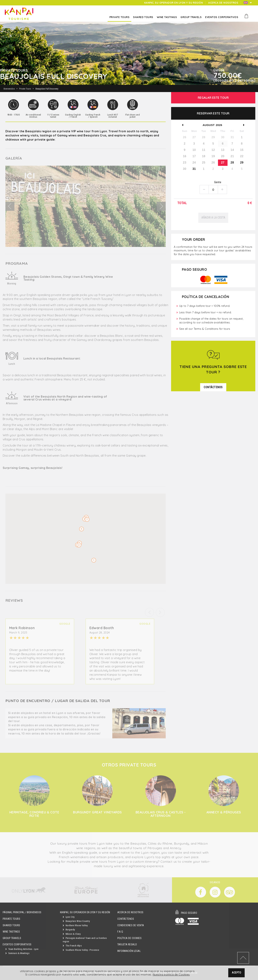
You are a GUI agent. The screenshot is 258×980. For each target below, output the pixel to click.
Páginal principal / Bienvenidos (22, 912)
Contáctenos (126, 919)
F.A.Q (120, 932)
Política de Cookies (129, 938)
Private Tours (11, 919)
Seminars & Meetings (17, 953)
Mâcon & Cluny (72, 934)
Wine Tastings (11, 932)
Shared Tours (11, 925)
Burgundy (69, 930)
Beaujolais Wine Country (76, 921)
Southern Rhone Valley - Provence (81, 950)
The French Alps (72, 946)
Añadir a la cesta (213, 218)
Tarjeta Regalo (127, 945)
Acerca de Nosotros (130, 912)
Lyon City (69, 917)
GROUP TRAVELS (12, 938)
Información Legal (129, 951)
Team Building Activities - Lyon (22, 949)
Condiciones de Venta (131, 925)
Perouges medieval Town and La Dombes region (85, 940)
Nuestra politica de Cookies (171, 974)
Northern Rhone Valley (75, 925)
